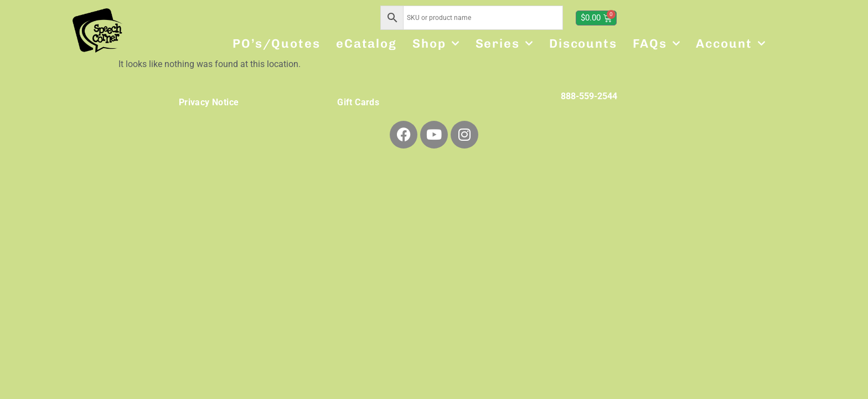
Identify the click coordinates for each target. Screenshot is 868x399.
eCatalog (366, 44)
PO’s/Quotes (277, 44)
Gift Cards (358, 102)
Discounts (583, 44)
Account (731, 44)
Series (505, 44)
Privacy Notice (209, 102)
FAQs (657, 44)
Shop (436, 44)
